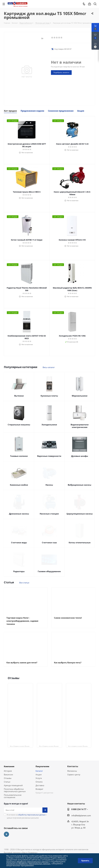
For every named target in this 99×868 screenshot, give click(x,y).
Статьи (7, 782)
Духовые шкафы (80, 456)
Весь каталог (49, 367)
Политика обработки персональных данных (15, 790)
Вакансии (8, 775)
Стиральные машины (19, 425)
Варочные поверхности (49, 456)
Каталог (39, 771)
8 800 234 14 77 (79, 809)
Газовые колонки (19, 456)
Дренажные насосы (19, 514)
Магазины (72, 771)
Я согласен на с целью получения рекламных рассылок (27, 816)
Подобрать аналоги (61, 72)
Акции (39, 775)
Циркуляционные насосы (80, 514)
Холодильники (49, 425)
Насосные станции (49, 514)
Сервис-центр (74, 775)
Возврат (39, 789)
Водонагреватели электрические (80, 426)
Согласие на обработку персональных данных (28, 863)
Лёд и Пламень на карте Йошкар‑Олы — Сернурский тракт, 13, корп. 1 (21, 746)
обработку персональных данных (32, 815)
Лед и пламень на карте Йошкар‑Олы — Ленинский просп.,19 (80, 746)
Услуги (39, 778)
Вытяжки (19, 396)
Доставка (40, 785)
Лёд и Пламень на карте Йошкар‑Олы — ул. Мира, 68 (51, 746)
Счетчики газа (49, 542)
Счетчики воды (19, 542)
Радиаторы (19, 571)
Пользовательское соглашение (13, 796)
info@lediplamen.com (81, 815)
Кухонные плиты (49, 396)
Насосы (49, 485)
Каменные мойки (19, 485)
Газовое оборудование (49, 571)
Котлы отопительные (80, 542)
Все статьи (24, 583)
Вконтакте (6, 834)
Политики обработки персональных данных (28, 862)
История (8, 771)
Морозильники (80, 396)
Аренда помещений (13, 785)
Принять (85, 861)
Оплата (39, 782)
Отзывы (8, 778)
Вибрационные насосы (80, 485)
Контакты (73, 766)
